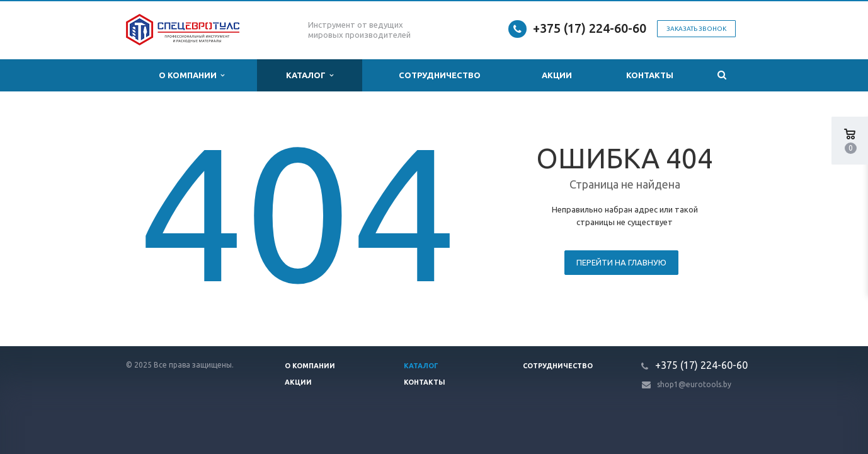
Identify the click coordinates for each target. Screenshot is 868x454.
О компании (191, 75)
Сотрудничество (440, 75)
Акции (557, 75)
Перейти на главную (621, 262)
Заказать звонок (696, 29)
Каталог (310, 75)
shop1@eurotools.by (694, 384)
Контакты (650, 75)
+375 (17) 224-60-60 (590, 28)
